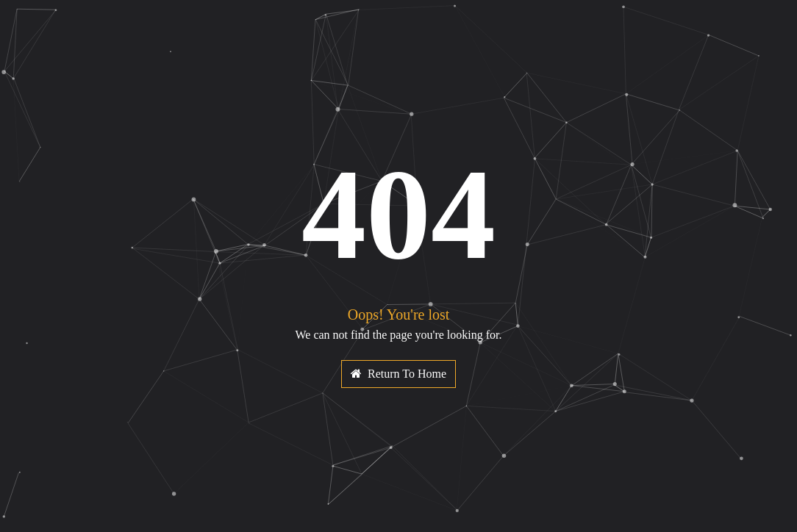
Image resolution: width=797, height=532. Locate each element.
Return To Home (398, 374)
